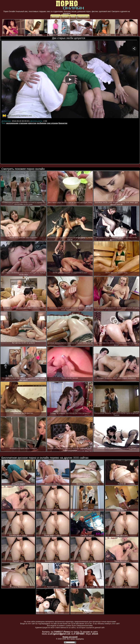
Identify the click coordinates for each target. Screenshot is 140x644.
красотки (32, 123)
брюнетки (63, 123)
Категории (56, 17)
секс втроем (52, 123)
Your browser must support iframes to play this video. (70, 80)
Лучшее (65, 17)
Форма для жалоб (70, 637)
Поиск (73, 17)
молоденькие (12, 123)
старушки (23, 123)
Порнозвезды (83, 17)
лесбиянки (41, 123)
